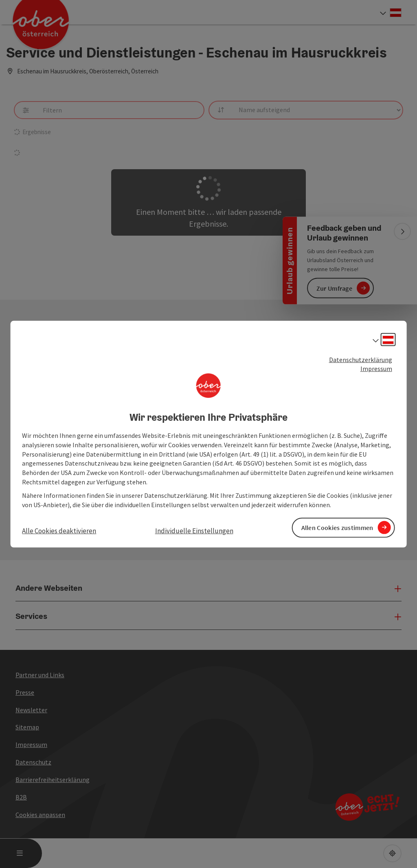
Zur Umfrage (334, 288)
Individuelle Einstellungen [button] (194, 530)
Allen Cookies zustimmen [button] (337, 528)
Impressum (376, 369)
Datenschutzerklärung (361, 359)
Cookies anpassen (40, 815)
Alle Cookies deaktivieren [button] (59, 530)
